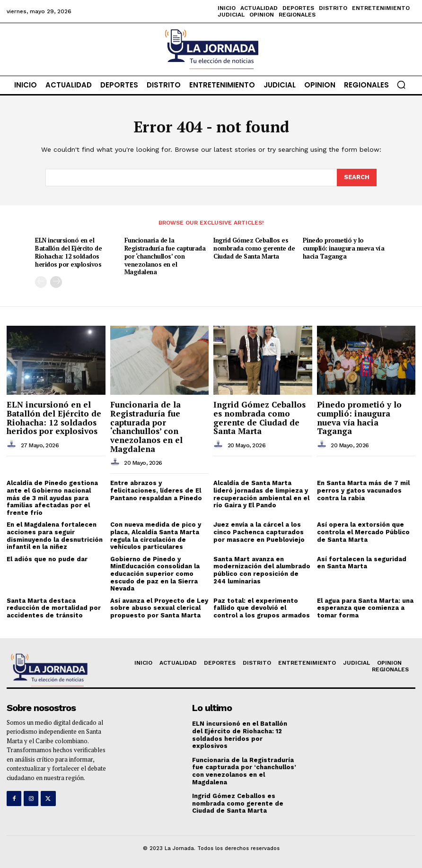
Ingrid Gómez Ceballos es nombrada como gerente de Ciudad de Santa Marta (254, 248)
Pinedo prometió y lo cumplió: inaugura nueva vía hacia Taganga (344, 248)
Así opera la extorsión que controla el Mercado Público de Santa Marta (363, 532)
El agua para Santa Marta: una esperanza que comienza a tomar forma (365, 608)
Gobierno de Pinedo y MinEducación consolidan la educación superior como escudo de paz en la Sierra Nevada (155, 574)
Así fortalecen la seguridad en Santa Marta (362, 563)
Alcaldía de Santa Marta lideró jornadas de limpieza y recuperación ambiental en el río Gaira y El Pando (261, 494)
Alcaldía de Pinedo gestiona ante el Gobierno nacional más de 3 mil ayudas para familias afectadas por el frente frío (52, 498)
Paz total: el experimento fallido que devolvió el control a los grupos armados (262, 608)
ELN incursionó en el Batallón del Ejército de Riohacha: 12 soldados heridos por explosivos (68, 252)
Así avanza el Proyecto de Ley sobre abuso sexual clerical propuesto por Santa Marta (159, 608)
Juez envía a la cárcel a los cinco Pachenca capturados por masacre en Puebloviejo (259, 532)
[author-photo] (13, 445)
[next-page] (56, 282)
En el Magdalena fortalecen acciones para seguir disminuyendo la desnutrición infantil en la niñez (55, 536)
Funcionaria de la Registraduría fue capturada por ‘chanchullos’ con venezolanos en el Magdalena (165, 256)
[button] (401, 85)
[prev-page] (41, 282)
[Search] (357, 177)
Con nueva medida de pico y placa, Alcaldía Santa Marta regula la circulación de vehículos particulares (156, 536)
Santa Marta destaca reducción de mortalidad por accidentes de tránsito (54, 608)
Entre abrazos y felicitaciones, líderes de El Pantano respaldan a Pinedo (156, 490)
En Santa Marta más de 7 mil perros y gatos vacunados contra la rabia (363, 490)
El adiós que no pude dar (47, 559)
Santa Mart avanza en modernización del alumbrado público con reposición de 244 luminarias (262, 570)
